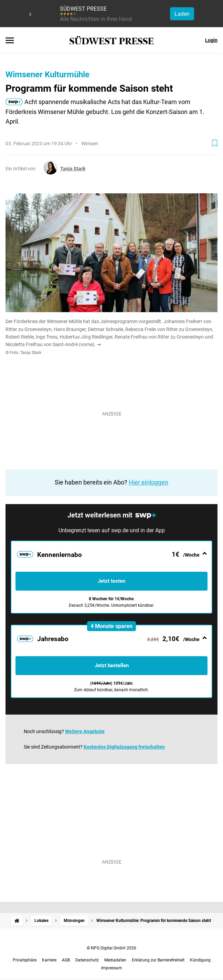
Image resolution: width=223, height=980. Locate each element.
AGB (66, 960)
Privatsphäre (25, 960)
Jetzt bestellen (112, 665)
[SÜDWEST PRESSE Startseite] (112, 40)
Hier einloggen (148, 482)
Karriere (49, 960)
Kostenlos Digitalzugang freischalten (124, 747)
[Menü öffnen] (10, 41)
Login (211, 40)
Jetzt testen (111, 581)
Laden (182, 14)
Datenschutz (87, 960)
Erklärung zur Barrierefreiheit (158, 960)
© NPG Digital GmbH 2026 (111, 948)
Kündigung (200, 960)
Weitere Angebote (85, 731)
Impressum (112, 968)
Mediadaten (115, 960)
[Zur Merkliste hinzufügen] (215, 143)
